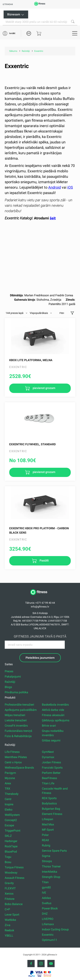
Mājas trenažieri (15, 715)
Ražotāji (10, 682)
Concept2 (11, 820)
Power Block (50, 908)
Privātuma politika (16, 692)
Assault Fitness (15, 878)
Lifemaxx (48, 924)
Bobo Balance (14, 904)
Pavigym (10, 773)
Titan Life (48, 783)
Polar (45, 835)
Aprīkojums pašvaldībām (21, 710)
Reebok (9, 930)
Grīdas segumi (51, 740)
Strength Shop (51, 877)
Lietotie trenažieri (16, 720)
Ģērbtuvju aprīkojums (56, 720)
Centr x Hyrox (13, 762)
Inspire (9, 804)
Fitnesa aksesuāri (53, 715)
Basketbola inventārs (55, 705)
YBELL (9, 936)
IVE (44, 893)
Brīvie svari (49, 726)
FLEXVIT (10, 888)
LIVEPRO (48, 919)
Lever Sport (12, 915)
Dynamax (48, 757)
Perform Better (51, 773)
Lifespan (48, 819)
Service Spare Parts (54, 851)
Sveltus (47, 903)
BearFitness (49, 778)
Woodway (11, 873)
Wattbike (10, 920)
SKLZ (8, 836)
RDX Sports (49, 798)
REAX (45, 840)
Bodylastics (49, 803)
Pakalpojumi (13, 677)
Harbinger (11, 841)
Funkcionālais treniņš (18, 731)
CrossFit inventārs (16, 726)
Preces (9, 671)
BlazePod (11, 852)
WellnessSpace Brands (19, 768)
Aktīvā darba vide (53, 710)
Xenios (9, 894)
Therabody (12, 794)
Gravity (9, 883)
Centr (8, 799)
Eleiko (9, 810)
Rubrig (46, 845)
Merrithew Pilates (16, 757)
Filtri (62, 313)
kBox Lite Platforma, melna (31, 360)
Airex (8, 783)
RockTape (11, 846)
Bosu (8, 862)
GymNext (48, 752)
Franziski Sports (52, 768)
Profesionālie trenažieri (19, 705)
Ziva (8, 925)
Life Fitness (12, 752)
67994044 (8, 4)
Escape (9, 825)
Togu (8, 857)
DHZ (45, 914)
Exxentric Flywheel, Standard (32, 444)
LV (29, 33)
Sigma (46, 856)
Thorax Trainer (51, 866)
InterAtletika (50, 872)
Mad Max (48, 824)
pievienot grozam (44, 388)
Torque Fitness (14, 867)
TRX (7, 789)
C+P (7, 909)
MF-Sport (48, 830)
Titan (45, 882)
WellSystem (12, 815)
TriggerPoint (13, 831)
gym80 (46, 887)
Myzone (10, 778)
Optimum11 (50, 940)
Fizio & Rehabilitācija (18, 736)
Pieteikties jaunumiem (40, 658)
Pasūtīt (44, 561)
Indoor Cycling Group (55, 929)
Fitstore (10, 899)
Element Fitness (52, 814)
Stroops (47, 861)
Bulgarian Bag (51, 809)
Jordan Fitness (51, 762)
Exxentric (48, 935)
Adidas (46, 898)
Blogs (8, 687)
